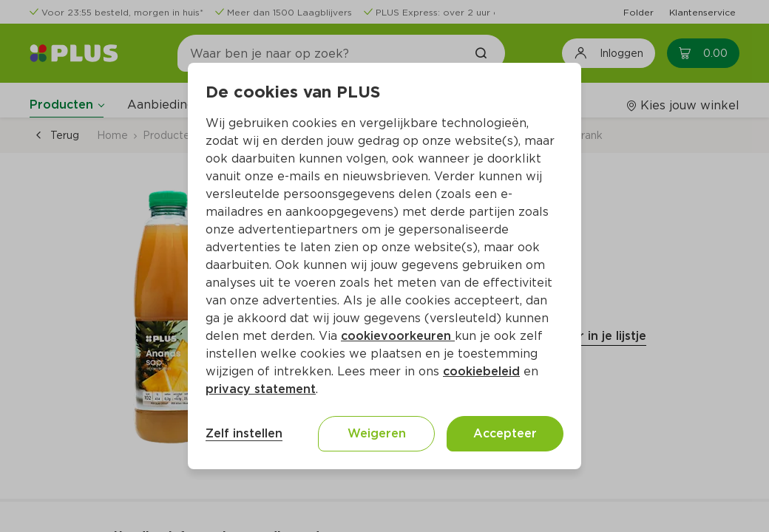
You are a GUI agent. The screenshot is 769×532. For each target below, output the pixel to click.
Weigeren (377, 433)
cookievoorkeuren (398, 336)
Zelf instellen (244, 433)
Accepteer (505, 433)
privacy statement (261, 389)
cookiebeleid (481, 371)
